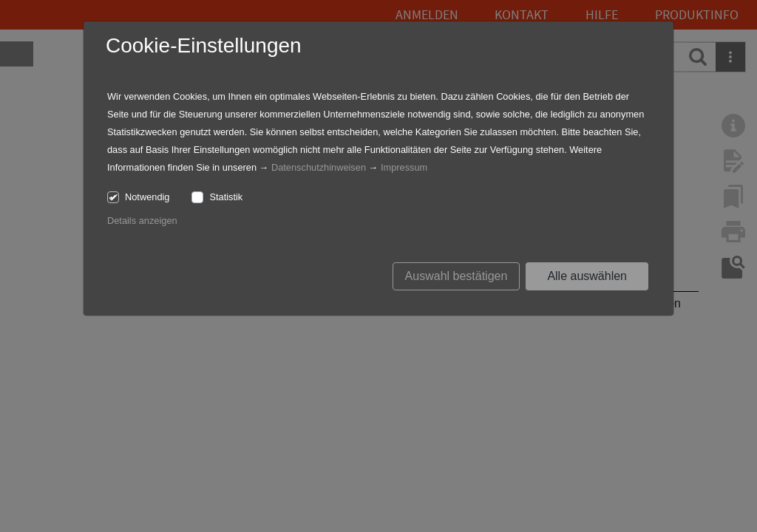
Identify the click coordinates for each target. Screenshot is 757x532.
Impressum (404, 167)
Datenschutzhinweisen (319, 167)
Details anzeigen (142, 221)
